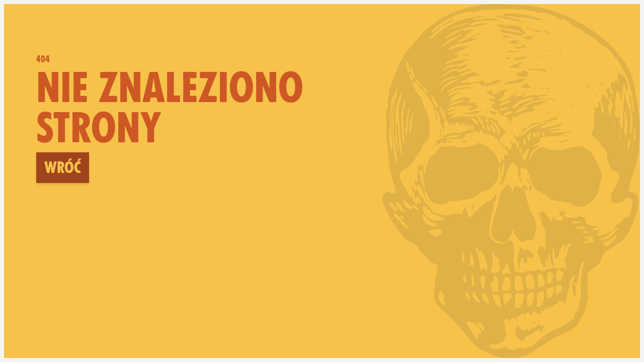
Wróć (63, 167)
